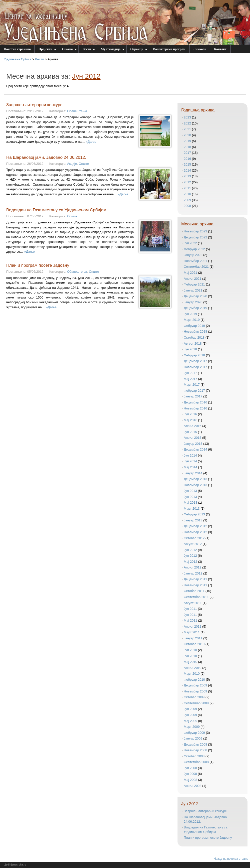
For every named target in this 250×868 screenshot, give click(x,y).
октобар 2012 (194, 538)
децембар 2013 (195, 479)
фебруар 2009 (194, 733)
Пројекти (47, 49)
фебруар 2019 (194, 326)
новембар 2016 (195, 408)
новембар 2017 (195, 367)
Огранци (139, 49)
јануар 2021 (193, 290)
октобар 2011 (194, 591)
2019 (187, 141)
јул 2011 (190, 609)
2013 (187, 176)
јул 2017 (190, 373)
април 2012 (192, 567)
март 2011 (192, 632)
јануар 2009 (193, 738)
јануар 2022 (193, 255)
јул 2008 (190, 768)
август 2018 (193, 343)
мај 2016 (190, 420)
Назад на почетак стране (231, 859)
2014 (187, 170)
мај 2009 (190, 721)
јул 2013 (190, 491)
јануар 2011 (193, 638)
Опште (84, 164)
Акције (72, 164)
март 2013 (192, 509)
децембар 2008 (195, 744)
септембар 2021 (196, 267)
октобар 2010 (194, 644)
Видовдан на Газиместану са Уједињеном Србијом (56, 210)
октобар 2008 (194, 756)
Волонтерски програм (169, 49)
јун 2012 (190, 556)
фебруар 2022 (194, 249)
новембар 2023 (195, 231)
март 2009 (192, 727)
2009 (187, 200)
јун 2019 (190, 314)
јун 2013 (190, 497)
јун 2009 (190, 715)
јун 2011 (190, 615)
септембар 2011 (196, 597)
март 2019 (192, 320)
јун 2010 (190, 656)
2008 (187, 206)
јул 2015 (190, 432)
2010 (187, 194)
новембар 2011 (195, 585)
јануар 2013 (193, 520)
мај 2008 (190, 780)
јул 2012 (190, 550)
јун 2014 (190, 461)
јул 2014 (190, 455)
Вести (89, 49)
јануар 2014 (193, 473)
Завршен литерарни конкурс (34, 105)
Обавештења (77, 111)
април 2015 (192, 438)
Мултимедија (113, 49)
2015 (187, 164)
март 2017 (192, 385)
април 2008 (192, 786)
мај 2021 (190, 273)
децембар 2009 (195, 685)
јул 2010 (190, 650)
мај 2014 (190, 467)
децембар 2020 (195, 296)
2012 (187, 182)
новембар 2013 (195, 485)
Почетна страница (17, 49)
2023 (187, 117)
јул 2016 (190, 414)
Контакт (220, 49)
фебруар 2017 (194, 391)
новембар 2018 (195, 331)
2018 (187, 147)
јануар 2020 (193, 302)
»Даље (91, 142)
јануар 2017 (193, 396)
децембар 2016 (195, 402)
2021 (187, 129)
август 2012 (193, 544)
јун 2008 (190, 774)
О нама (69, 49)
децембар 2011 (195, 579)
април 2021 (192, 279)
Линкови (200, 49)
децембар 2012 (195, 526)
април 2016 (192, 426)
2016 (187, 159)
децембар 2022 (195, 237)
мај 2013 (190, 502)
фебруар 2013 (194, 514)
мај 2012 (190, 562)
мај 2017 (190, 379)
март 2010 (192, 674)
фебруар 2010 (194, 680)
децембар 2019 (195, 308)
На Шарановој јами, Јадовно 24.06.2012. (46, 157)
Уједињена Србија (17, 59)
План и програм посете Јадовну (38, 265)
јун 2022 (190, 243)
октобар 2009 (194, 697)
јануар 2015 (193, 444)
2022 (187, 123)
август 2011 (193, 603)
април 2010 (192, 668)
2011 (187, 188)
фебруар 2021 (194, 284)
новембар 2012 (195, 532)
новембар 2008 (195, 750)
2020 (187, 135)
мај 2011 (190, 620)
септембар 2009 (196, 703)
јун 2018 (190, 349)
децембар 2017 (195, 361)
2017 (187, 153)
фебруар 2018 (194, 355)
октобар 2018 (194, 337)
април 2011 (192, 626)
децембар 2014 (195, 449)
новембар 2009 (195, 691)
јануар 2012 (193, 573)
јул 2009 (190, 709)
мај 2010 (190, 662)
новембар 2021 (195, 261)
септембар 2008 (196, 762)
